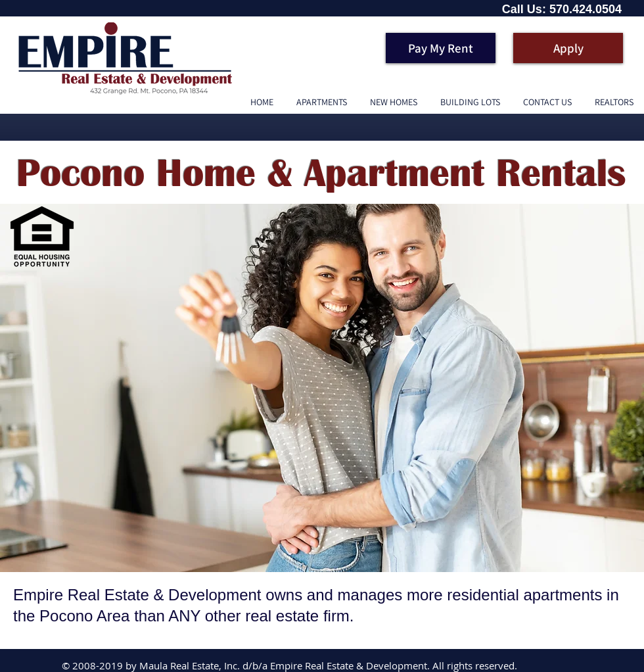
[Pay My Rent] (441, 48)
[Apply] (568, 48)
